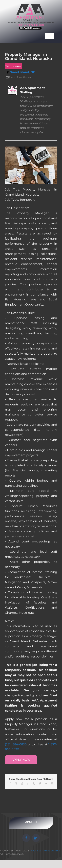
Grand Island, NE (22, 72)
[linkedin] (36, 838)
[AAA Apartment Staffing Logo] (31, 6)
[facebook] (26, 838)
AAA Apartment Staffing (46, 851)
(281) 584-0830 (16, 744)
